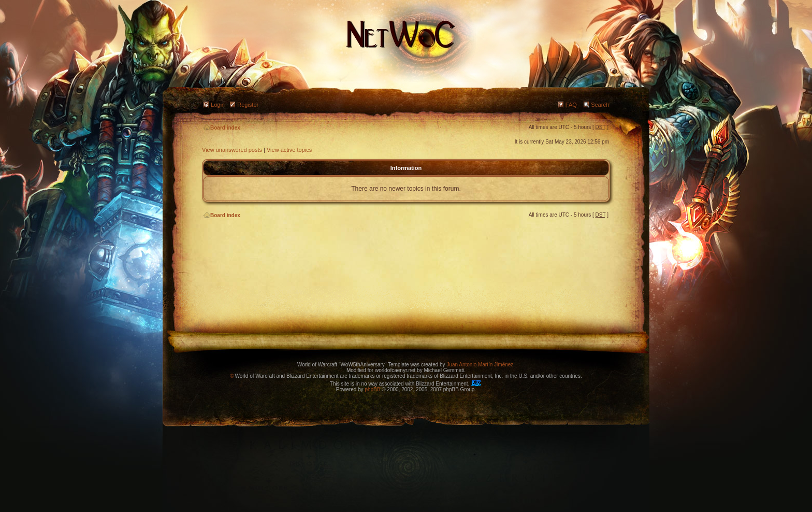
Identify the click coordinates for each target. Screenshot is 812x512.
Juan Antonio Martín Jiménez (480, 365)
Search (600, 105)
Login (218, 105)
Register (248, 105)
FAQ (571, 105)
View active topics (289, 150)
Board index (222, 128)
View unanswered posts (232, 150)
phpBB (372, 389)
